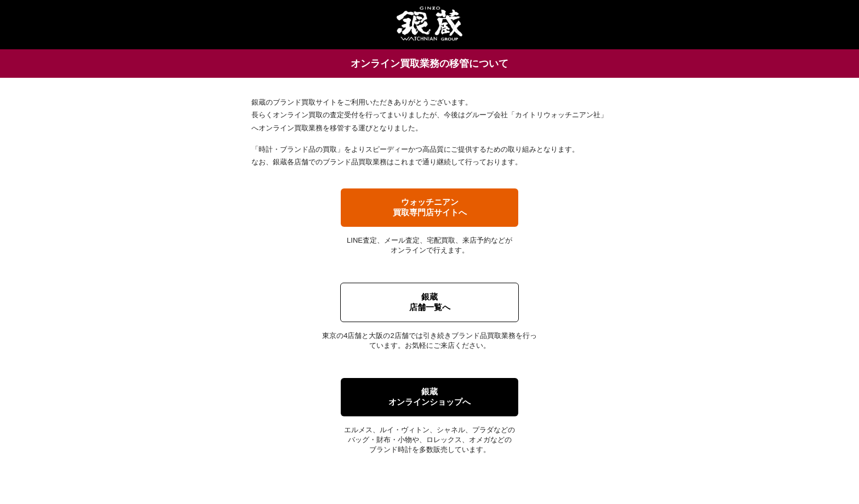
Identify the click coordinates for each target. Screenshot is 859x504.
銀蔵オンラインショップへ (429, 397)
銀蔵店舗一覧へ (430, 302)
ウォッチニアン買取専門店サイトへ (430, 207)
